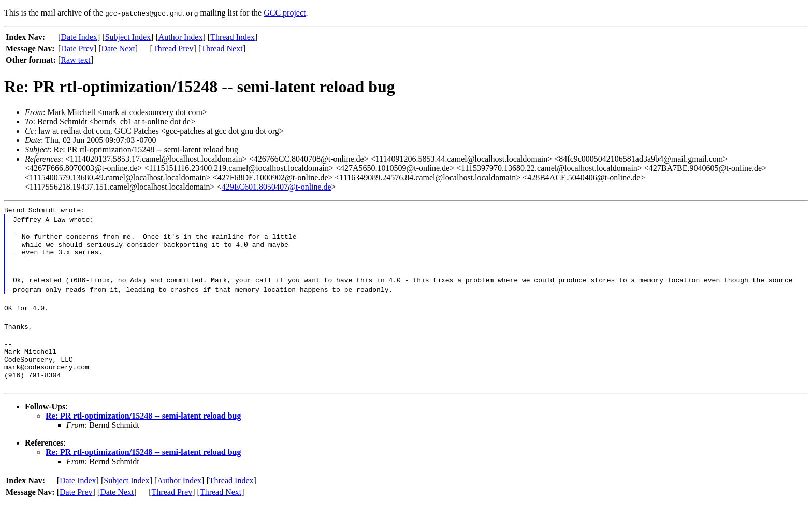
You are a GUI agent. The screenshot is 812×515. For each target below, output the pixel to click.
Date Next (118, 48)
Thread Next (222, 48)
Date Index (79, 37)
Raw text (75, 60)
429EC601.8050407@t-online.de (277, 187)
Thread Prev (173, 48)
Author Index (181, 37)
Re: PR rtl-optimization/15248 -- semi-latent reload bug (143, 428)
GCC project (285, 13)
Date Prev (77, 48)
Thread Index (233, 37)
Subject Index (128, 37)
